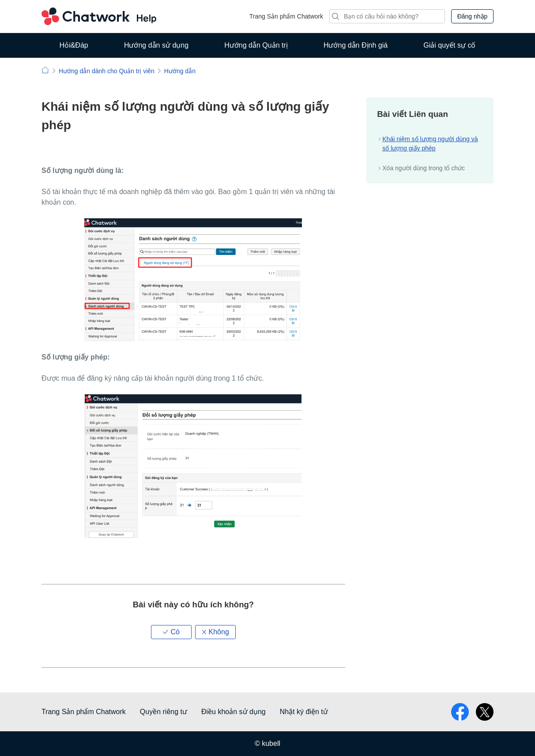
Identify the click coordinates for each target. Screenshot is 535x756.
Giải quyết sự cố (449, 45)
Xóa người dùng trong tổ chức (424, 168)
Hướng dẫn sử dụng (156, 45)
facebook (460, 712)
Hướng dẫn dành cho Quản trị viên (107, 71)
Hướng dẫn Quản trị (256, 45)
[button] (171, 632)
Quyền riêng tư (164, 712)
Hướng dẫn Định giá (356, 45)
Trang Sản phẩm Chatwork (286, 16)
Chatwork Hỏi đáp (99, 16)
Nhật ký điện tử (304, 712)
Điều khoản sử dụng (234, 712)
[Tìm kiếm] (387, 16)
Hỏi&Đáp (74, 45)
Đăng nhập (473, 16)
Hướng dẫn (180, 71)
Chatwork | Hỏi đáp (45, 70)
